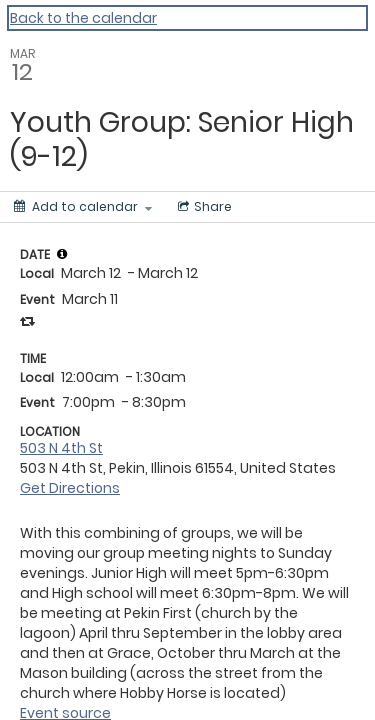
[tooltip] (62, 254)
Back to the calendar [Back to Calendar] (83, 18)
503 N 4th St (61, 448)
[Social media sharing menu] (203, 207)
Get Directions (70, 488)
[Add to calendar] (83, 207)
